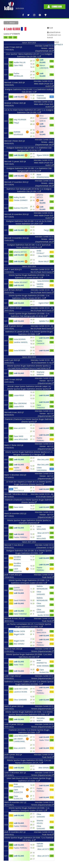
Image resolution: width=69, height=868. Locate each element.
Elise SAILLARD (43, 459)
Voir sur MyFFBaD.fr (55, 45)
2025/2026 (20, 8)
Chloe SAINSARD (20, 700)
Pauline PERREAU (20, 537)
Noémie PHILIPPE (21, 208)
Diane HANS (18, 436)
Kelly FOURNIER (20, 120)
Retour (12, 23)
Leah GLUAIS (19, 97)
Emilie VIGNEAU (43, 666)
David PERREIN (20, 600)
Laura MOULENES (21, 439)
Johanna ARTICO (20, 252)
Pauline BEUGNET (21, 282)
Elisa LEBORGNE (20, 403)
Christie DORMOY (21, 200)
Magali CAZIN (19, 634)
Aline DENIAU (19, 644)
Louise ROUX (19, 395)
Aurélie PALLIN (19, 62)
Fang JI (16, 123)
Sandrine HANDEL (21, 342)
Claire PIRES (18, 65)
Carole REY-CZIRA (21, 689)
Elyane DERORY (43, 155)
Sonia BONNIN (43, 281)
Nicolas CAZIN (19, 631)
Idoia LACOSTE (20, 428)
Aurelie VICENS (43, 615)
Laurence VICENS (20, 692)
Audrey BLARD (19, 197)
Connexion (55, 7)
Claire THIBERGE (20, 614)
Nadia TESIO (19, 665)
